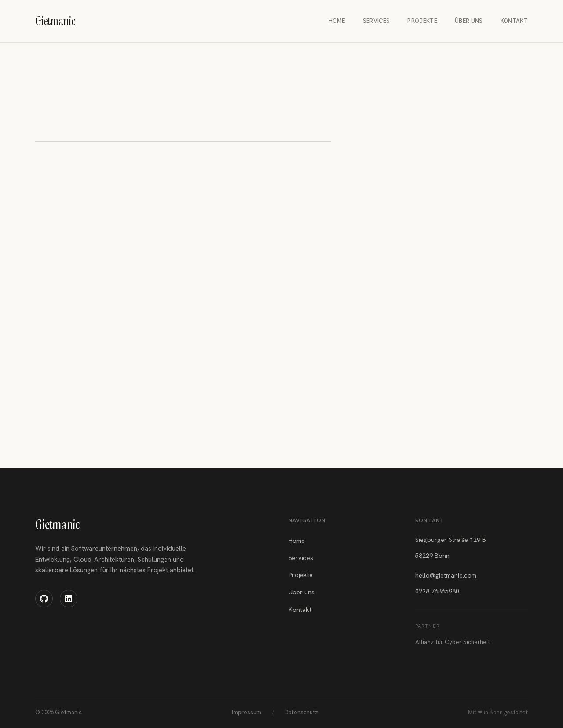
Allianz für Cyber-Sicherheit (453, 642)
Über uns (469, 21)
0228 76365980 (437, 591)
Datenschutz (301, 712)
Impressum (247, 712)
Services (377, 21)
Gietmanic (57, 525)
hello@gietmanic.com (446, 575)
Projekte (422, 21)
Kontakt (514, 21)
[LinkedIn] (69, 599)
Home (337, 21)
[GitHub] (44, 599)
